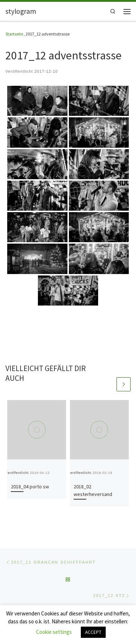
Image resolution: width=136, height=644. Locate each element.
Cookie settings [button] (54, 632)
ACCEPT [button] (93, 632)
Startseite (14, 34)
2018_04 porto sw (30, 487)
